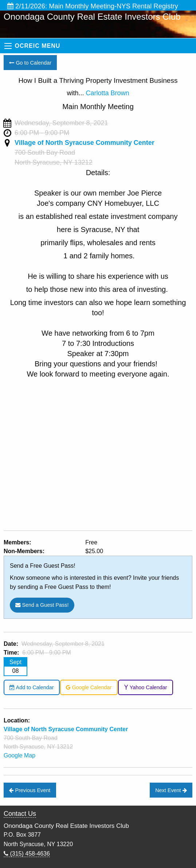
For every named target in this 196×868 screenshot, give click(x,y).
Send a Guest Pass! (42, 605)
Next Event (171, 790)
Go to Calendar (30, 63)
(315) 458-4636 (27, 854)
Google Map (19, 755)
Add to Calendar (32, 687)
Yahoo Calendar (146, 687)
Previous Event (30, 790)
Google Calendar (89, 687)
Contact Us (20, 814)
